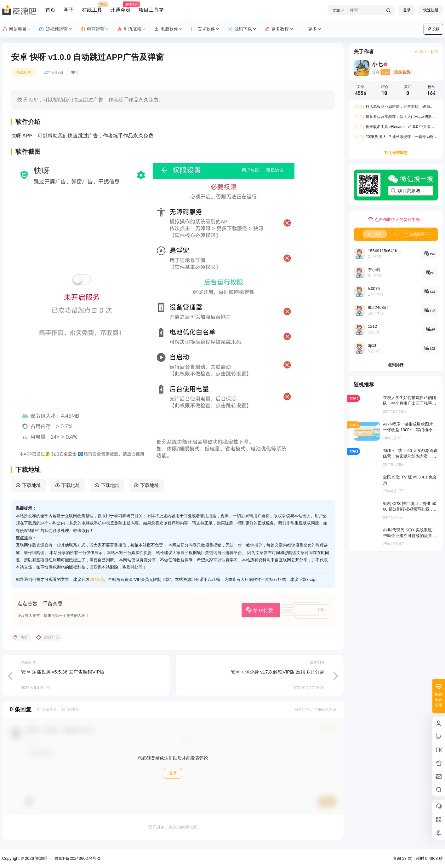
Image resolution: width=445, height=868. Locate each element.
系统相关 (24, 72)
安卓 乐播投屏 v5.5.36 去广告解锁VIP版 (63, 672)
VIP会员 (97, 579)
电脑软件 (169, 29)
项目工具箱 (151, 10)
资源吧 (41, 858)
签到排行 (396, 365)
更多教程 (279, 29)
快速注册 (431, 10)
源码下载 (242, 29)
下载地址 (31, 485)
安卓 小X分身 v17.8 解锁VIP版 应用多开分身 (278, 672)
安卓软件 (205, 29)
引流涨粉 (132, 29)
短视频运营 (56, 29)
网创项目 (17, 29)
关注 (420, 52)
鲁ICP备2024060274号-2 (77, 858)
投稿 (433, 29)
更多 (312, 29)
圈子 (69, 10)
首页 (50, 10)
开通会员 (120, 7)
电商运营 (95, 29)
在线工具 (92, 7)
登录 (407, 10)
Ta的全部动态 (396, 153)
